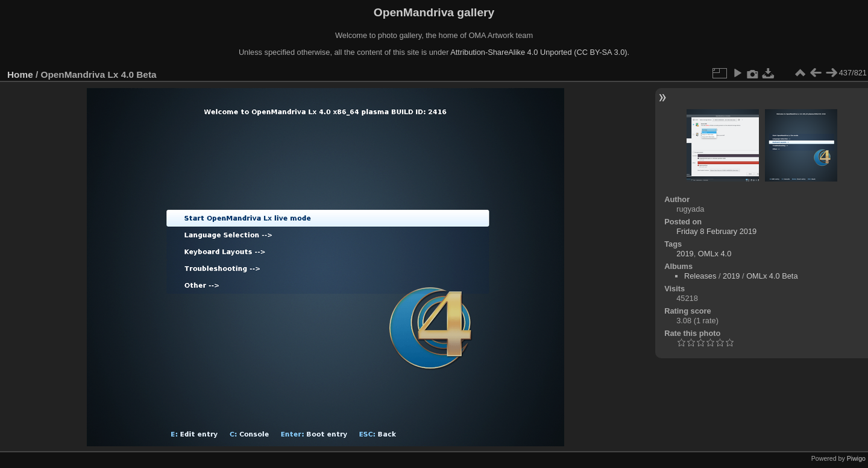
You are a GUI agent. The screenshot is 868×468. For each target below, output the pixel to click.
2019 (685, 254)
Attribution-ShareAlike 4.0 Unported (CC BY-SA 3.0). (540, 52)
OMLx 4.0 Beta (772, 276)
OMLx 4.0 (715, 254)
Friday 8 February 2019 (716, 231)
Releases (700, 276)
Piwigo (856, 458)
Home (20, 74)
